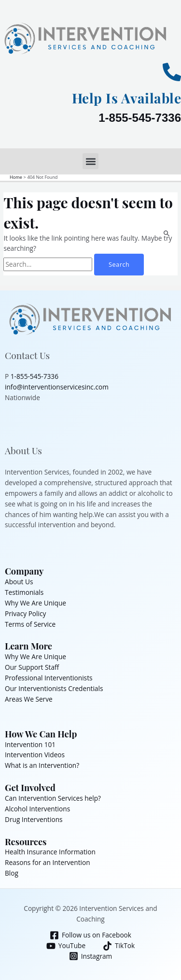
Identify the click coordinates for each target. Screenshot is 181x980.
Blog (12, 873)
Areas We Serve (29, 699)
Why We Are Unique (35, 603)
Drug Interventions (34, 819)
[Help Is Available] (172, 72)
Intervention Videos (35, 755)
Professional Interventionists (49, 678)
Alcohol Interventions (37, 809)
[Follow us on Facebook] (91, 935)
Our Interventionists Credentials (54, 688)
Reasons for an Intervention (48, 862)
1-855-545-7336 (140, 118)
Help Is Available (127, 98)
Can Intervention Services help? (53, 798)
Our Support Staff (32, 667)
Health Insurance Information (50, 852)
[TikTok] (119, 946)
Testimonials (24, 592)
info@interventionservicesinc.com (57, 387)
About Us (19, 582)
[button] (90, 161)
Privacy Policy (25, 613)
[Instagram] (90, 956)
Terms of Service (30, 624)
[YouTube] (66, 946)
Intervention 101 (30, 744)
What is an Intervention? (42, 765)
